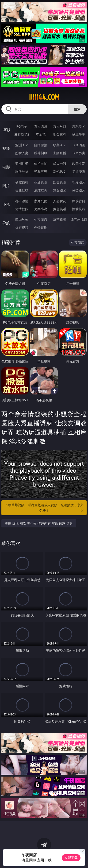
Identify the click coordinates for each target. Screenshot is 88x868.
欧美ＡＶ (60, 145)
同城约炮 (22, 220)
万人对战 (60, 126)
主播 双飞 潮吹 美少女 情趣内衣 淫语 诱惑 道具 (39, 523)
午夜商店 (41, 220)
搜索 (77, 109)
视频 (6, 148)
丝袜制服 (41, 153)
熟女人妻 (22, 153)
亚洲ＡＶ (22, 145)
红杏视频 (22, 228)
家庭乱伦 (41, 201)
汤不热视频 (79, 220)
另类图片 (79, 190)
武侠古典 (79, 201)
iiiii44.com (44, 97)
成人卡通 (60, 164)
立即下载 (71, 858)
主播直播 (60, 153)
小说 (6, 204)
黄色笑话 (60, 209)
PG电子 (22, 126)
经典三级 (41, 172)
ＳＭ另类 (79, 153)
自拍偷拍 (41, 145)
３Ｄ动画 (79, 145)
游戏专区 (79, 126)
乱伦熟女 (60, 172)
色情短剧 (41, 228)
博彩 (6, 130)
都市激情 (22, 201)
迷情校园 (22, 209)
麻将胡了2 (22, 134)
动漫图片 (79, 182)
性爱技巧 (79, 209)
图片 (6, 186)
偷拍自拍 (41, 164)
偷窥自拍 (22, 182)
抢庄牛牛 (79, 134)
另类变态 (79, 172)
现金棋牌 (60, 134)
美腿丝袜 (22, 190)
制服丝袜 (22, 172)
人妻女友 (60, 201)
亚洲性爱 (22, 164)
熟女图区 (60, 190)
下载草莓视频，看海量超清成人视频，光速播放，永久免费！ (45, 508)
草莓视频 (60, 220)
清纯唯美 (41, 190)
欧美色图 (60, 182)
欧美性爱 (79, 164)
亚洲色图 (41, 182)
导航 (6, 223)
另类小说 (41, 209)
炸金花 (41, 134)
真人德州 (41, 126)
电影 (6, 167)
